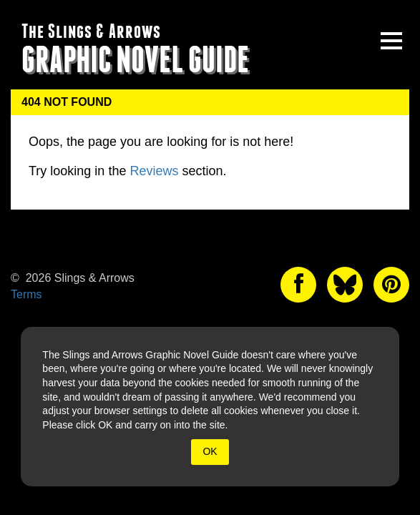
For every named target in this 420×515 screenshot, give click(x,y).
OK (210, 451)
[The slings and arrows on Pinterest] (391, 285)
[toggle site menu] (391, 41)
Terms (26, 294)
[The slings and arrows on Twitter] (345, 285)
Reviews (154, 171)
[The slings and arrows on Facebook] (298, 285)
